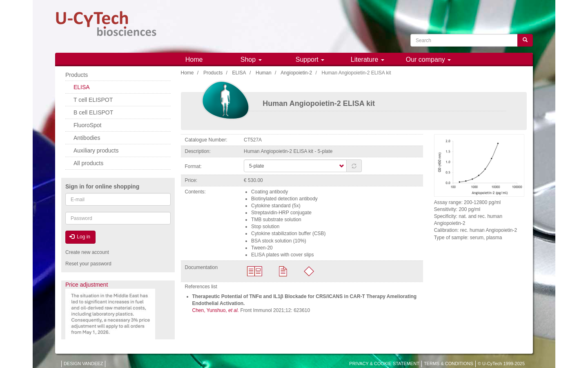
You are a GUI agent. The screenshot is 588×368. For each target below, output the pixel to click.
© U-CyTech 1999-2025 (501, 364)
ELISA (239, 73)
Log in (80, 237)
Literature (367, 59)
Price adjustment (87, 285)
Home (194, 59)
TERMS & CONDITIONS (449, 364)
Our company (428, 59)
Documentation (202, 267)
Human (264, 73)
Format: (193, 166)
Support (310, 59)
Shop (251, 59)
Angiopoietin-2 (296, 73)
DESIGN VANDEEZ (83, 364)
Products (213, 73)
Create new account (87, 252)
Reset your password (88, 264)
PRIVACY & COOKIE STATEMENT (384, 364)
